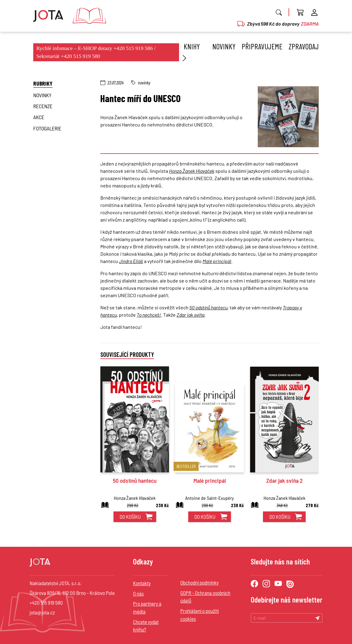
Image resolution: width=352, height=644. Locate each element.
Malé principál (217, 261)
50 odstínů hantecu (208, 307)
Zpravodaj (304, 46)
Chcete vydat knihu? (146, 626)
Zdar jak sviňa (190, 315)
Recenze (43, 106)
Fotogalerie (47, 128)
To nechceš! (149, 315)
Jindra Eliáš (131, 261)
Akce (39, 117)
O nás (138, 593)
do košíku (130, 517)
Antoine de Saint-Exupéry (210, 498)
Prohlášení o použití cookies (199, 615)
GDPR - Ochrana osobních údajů (205, 597)
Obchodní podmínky (199, 582)
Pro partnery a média (147, 607)
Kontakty (142, 583)
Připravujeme (262, 46)
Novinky (224, 46)
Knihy (190, 52)
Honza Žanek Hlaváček (192, 171)
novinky (42, 95)
